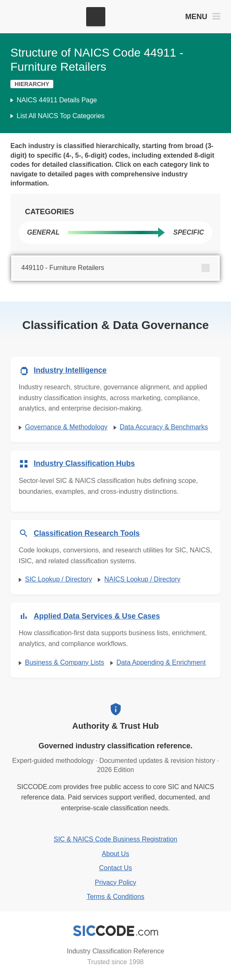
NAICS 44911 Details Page (57, 100)
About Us (116, 854)
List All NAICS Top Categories (61, 116)
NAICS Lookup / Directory (142, 579)
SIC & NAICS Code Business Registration (115, 839)
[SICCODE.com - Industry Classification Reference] (116, 931)
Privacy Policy (116, 882)
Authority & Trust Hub (116, 726)
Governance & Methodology (66, 427)
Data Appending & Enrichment (161, 662)
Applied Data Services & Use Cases (97, 616)
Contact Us (115, 868)
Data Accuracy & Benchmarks (164, 427)
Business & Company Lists (65, 662)
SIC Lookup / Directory (58, 579)
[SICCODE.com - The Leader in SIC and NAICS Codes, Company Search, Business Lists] (45, 17)
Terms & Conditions (115, 897)
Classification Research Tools (87, 533)
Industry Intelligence (70, 370)
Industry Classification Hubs (84, 463)
